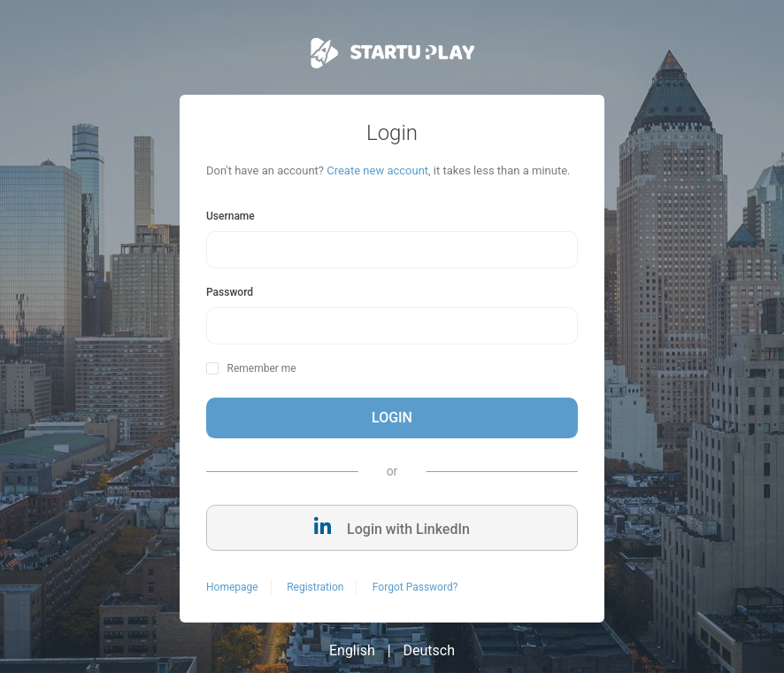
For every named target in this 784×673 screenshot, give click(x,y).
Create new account (377, 170)
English (352, 650)
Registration (315, 587)
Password (230, 292)
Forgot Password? (415, 587)
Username (231, 216)
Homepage (232, 587)
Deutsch (429, 650)
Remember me (261, 368)
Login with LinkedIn (392, 527)
